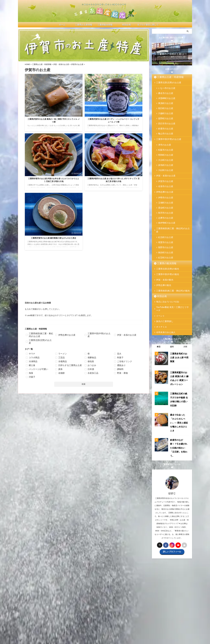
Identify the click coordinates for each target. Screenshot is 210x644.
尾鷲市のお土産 (164, 222)
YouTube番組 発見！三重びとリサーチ (171, 284)
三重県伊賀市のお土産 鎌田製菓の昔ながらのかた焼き (54, 238)
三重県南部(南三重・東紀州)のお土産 (170, 212)
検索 (84, 384)
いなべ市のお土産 (165, 88)
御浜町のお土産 (164, 230)
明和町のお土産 (164, 146)
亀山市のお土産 (164, 126)
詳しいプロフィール (172, 511)
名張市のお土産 (164, 174)
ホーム (59, 622)
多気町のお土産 (164, 155)
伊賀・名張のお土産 (164, 164)
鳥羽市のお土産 (164, 198)
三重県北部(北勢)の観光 (165, 246)
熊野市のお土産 (164, 226)
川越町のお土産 (164, 109)
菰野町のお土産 (164, 114)
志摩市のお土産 (164, 202)
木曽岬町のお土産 (165, 97)
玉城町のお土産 (164, 189)
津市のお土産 (163, 137)
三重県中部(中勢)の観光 (165, 251)
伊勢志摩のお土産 (163, 180)
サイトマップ (149, 622)
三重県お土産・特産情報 (167, 77)
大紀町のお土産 (164, 159)
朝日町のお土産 (164, 105)
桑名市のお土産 (164, 92)
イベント (159, 289)
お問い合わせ (116, 622)
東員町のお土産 (164, 101)
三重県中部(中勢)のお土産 (166, 132)
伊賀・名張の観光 (163, 257)
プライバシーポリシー (133, 622)
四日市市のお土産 (165, 118)
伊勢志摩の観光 (162, 262)
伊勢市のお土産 (164, 185)
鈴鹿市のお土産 (164, 122)
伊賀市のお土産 (164, 170)
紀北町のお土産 (164, 217)
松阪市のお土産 (164, 142)
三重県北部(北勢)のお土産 (166, 83)
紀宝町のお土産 (164, 234)
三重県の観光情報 (164, 240)
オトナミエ (160, 300)
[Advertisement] (84, 280)
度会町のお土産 (164, 194)
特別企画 (160, 273)
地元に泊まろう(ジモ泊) (165, 278)
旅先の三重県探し (163, 295)
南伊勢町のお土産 (165, 206)
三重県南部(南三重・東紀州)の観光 (170, 267)
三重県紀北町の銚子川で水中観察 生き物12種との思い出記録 (179, 369)
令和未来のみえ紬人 (164, 306)
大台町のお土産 (164, 150)
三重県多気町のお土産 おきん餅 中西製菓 (179, 331)
